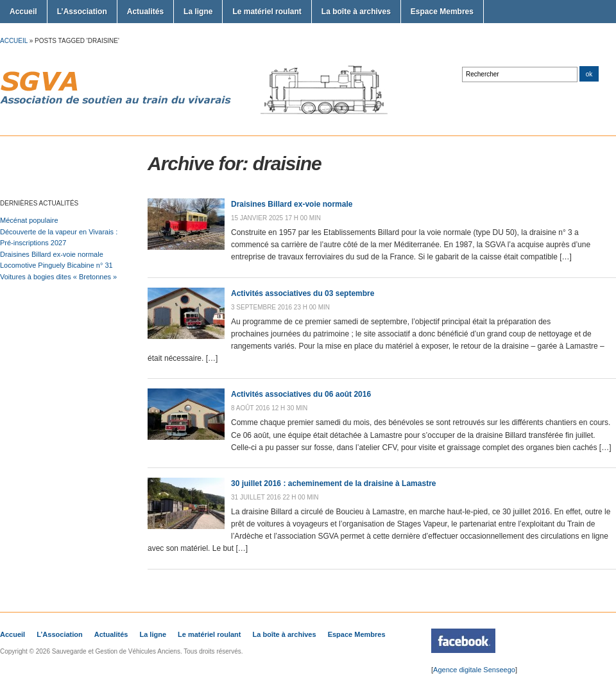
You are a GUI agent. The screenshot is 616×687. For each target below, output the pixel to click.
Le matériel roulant (267, 12)
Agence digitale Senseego (474, 670)
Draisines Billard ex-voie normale (52, 254)
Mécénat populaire (29, 220)
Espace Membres (442, 12)
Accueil (23, 12)
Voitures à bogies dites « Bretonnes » (58, 277)
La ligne (198, 12)
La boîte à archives (356, 12)
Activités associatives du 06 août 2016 (301, 394)
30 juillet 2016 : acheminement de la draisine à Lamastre (333, 483)
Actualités (145, 12)
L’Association (82, 12)
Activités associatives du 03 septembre (303, 293)
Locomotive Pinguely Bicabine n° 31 (56, 265)
